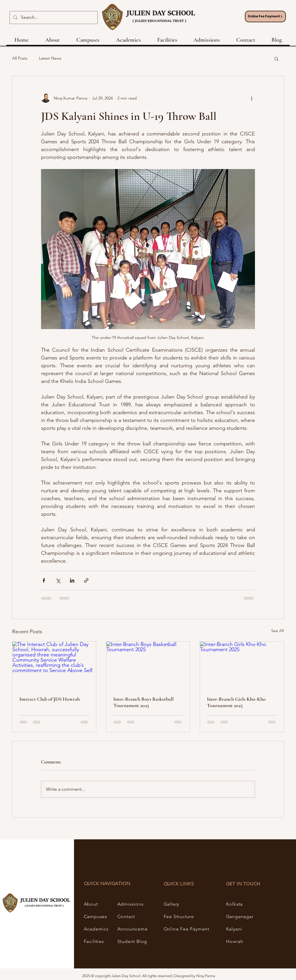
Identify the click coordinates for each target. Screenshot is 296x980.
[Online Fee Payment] (265, 16)
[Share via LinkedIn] (72, 580)
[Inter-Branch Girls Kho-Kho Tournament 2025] (242, 665)
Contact (126, 916)
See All (277, 631)
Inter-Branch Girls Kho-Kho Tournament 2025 (236, 702)
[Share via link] (86, 580)
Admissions (131, 904)
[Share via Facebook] (44, 580)
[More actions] (251, 98)
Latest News (50, 58)
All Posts (20, 58)
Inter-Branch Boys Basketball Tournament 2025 (144, 702)
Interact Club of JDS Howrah (50, 699)
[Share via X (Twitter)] (58, 580)
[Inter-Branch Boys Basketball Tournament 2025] (148, 665)
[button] (276, 58)
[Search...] (53, 18)
